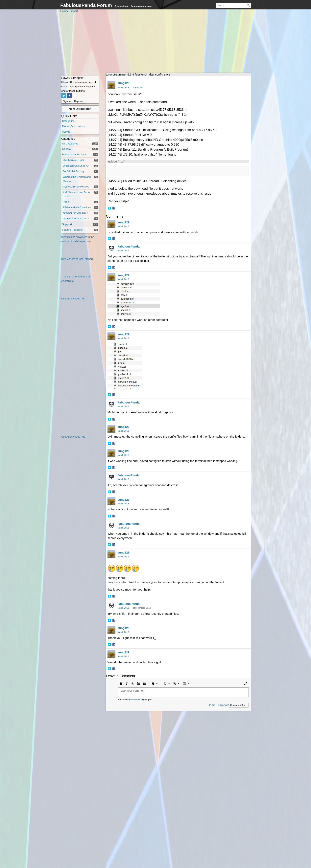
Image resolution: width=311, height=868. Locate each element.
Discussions (121, 6)
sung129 (123, 83)
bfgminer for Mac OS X (76, 218)
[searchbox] (233, 5)
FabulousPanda (129, 246)
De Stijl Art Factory (74, 171)
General (67, 149)
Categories (68, 121)
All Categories (70, 144)
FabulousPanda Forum (86, 5)
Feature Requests (72, 230)
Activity (66, 132)
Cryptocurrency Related (76, 187)
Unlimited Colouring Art (76, 166)
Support (67, 224)
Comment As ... (239, 705)
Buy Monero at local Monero (77, 259)
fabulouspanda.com (141, 6)
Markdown (135, 700)
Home (212, 705)
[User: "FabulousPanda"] (111, 248)
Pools (66, 202)
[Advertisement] (155, 43)
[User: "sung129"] (111, 85)
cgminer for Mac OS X (76, 213)
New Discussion (80, 109)
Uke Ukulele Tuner (73, 160)
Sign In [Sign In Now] (67, 101)
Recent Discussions (73, 126)
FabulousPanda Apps (74, 154)
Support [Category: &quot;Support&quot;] (139, 88)
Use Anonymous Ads (73, 299)
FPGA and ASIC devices (77, 207)
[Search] (248, 6)
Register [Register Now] (79, 101)
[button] (110, 208)
